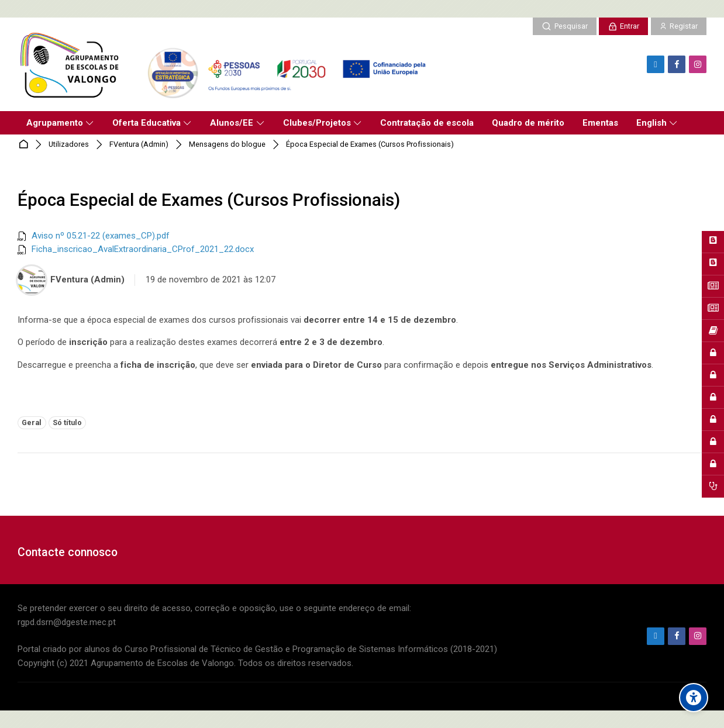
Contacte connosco (68, 552)
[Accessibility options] (694, 698)
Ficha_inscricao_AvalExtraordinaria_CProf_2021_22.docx (143, 249)
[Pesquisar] (564, 26)
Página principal (25, 145)
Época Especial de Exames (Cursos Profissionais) (370, 145)
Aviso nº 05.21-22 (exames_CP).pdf (101, 236)
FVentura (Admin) (139, 145)
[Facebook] (677, 64)
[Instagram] (698, 64)
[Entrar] (623, 26)
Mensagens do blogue (227, 145)
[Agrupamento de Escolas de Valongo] (226, 64)
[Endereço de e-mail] (656, 64)
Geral (32, 422)
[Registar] (679, 26)
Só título (67, 422)
